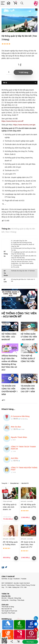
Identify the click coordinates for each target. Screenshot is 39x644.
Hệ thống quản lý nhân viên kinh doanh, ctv (10, 507)
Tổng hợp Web (7, 501)
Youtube (24, 579)
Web (10, 587)
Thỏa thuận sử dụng (8, 607)
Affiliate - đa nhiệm (27, 501)
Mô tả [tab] (5, 83)
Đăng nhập (18, 598)
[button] (36, 10)
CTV (22, 587)
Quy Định (4, 613)
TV (6, 587)
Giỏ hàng (24, 72)
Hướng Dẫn (5, 600)
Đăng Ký (11, 598)
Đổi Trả (10, 609)
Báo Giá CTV (25, 483)
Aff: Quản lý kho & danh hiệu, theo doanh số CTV (28, 545)
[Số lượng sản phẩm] (9, 72)
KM (25, 587)
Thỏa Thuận (11, 613)
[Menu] (3, 3)
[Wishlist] (9, 3)
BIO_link (4, 598)
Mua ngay (30, 642)
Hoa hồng (13, 600)
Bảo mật (4, 609)
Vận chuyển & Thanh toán (9, 611)
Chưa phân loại (14, 483)
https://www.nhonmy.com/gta (24, 125)
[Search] (22, 3)
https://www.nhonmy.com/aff (12, 121)
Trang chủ (4, 483)
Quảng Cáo (16, 587)
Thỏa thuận (21, 600)
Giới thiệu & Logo (7, 579)
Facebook (17, 579)
